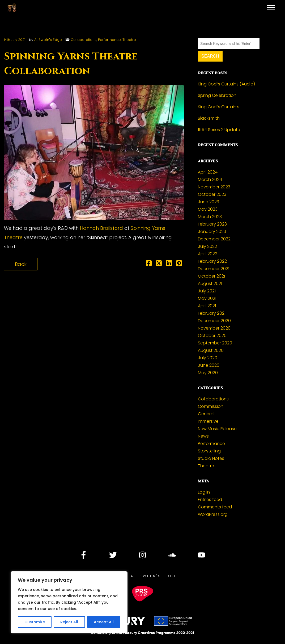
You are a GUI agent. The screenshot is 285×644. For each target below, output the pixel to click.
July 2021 (207, 291)
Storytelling (209, 451)
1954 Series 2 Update (219, 130)
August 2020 (211, 350)
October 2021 (211, 276)
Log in (204, 492)
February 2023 (212, 224)
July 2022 (207, 246)
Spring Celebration (217, 95)
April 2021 (207, 306)
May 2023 (208, 209)
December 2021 (214, 269)
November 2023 (214, 187)
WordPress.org (213, 514)
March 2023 (210, 217)
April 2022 (208, 254)
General (206, 414)
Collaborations (84, 40)
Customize (35, 622)
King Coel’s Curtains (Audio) (226, 84)
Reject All (69, 622)
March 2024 (210, 180)
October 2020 (212, 336)
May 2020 (208, 373)
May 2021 (207, 298)
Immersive (208, 421)
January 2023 (212, 232)
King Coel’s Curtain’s (219, 107)
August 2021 (210, 284)
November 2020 (214, 328)
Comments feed (215, 507)
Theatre (129, 40)
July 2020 (208, 358)
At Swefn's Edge (48, 40)
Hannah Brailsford (101, 228)
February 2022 (212, 261)
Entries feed (210, 500)
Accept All (104, 622)
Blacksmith (209, 118)
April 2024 (208, 172)
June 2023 (209, 202)
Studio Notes (211, 458)
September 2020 (215, 343)
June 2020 (209, 365)
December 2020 (214, 321)
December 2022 (214, 239)
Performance (109, 40)
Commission (211, 406)
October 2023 (212, 194)
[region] (69, 602)
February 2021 (212, 313)
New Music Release (217, 429)
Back (21, 264)
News (203, 436)
